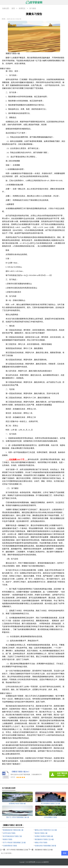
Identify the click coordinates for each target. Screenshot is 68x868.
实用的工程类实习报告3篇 (44, 836)
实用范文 (22, 9)
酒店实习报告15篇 (41, 833)
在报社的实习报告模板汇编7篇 (45, 846)
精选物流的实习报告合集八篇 (13, 830)
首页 (13, 9)
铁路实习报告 (8, 839)
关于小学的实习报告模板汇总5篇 (14, 843)
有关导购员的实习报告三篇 (12, 836)
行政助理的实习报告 (10, 846)
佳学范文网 (32, 862)
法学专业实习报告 (9, 833)
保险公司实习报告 (41, 843)
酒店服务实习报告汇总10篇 (44, 839)
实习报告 (33, 9)
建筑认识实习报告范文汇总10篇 (46, 830)
